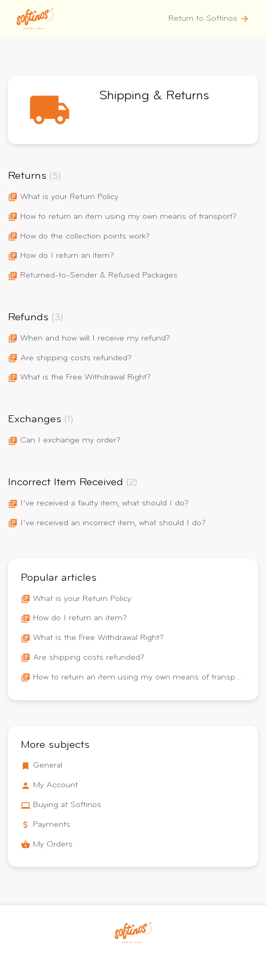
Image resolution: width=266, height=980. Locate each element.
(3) (58, 318)
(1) (69, 420)
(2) (132, 483)
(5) (55, 177)
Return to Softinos (209, 19)
